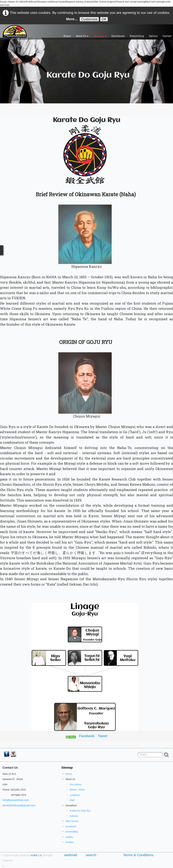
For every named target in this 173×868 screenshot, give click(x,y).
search (91, 855)
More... (72, 19)
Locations (75, 795)
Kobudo (74, 816)
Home (67, 36)
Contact (69, 842)
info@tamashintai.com (16, 800)
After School (72, 821)
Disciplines (100, 36)
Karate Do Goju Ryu (80, 811)
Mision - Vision (77, 790)
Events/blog (137, 36)
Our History (76, 784)
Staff (72, 800)
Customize (89, 19)
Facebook (87, 736)
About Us (82, 36)
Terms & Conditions (138, 855)
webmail (72, 855)
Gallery (153, 36)
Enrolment (118, 36)
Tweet (102, 736)
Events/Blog (72, 832)
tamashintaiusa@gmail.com (19, 805)
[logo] (15, 31)
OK (104, 19)
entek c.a (36, 855)
